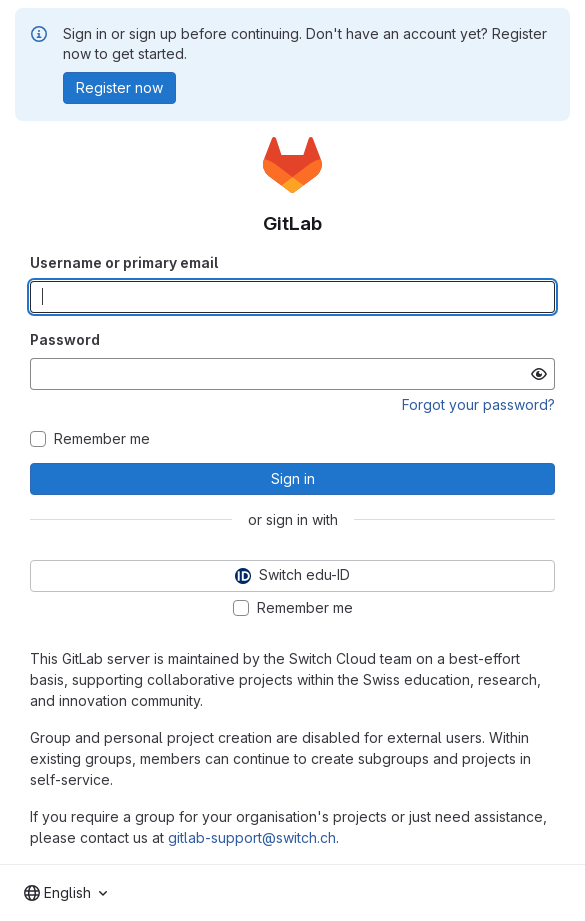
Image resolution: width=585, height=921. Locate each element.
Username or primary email (124, 262)
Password (65, 339)
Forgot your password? (478, 404)
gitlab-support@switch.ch (252, 837)
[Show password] (539, 374)
